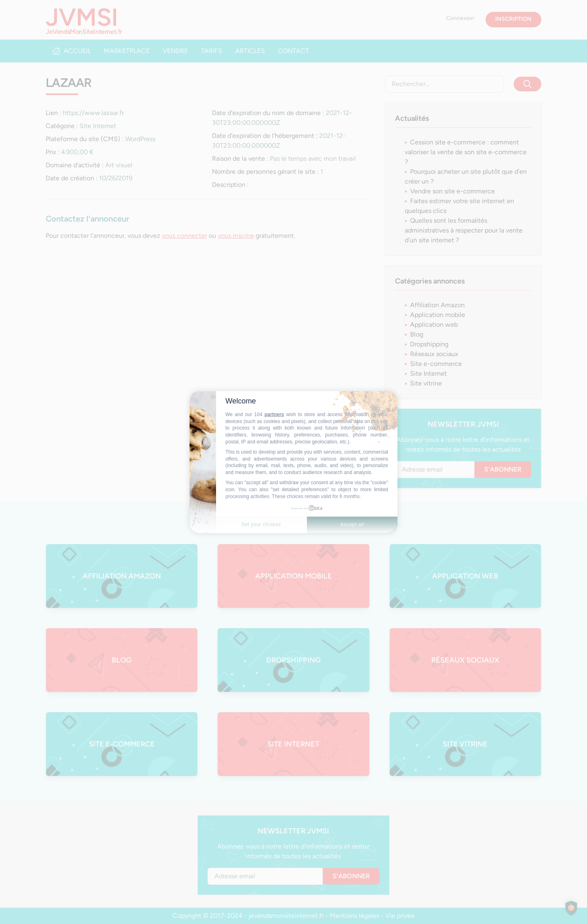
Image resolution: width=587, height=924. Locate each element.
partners (274, 414)
